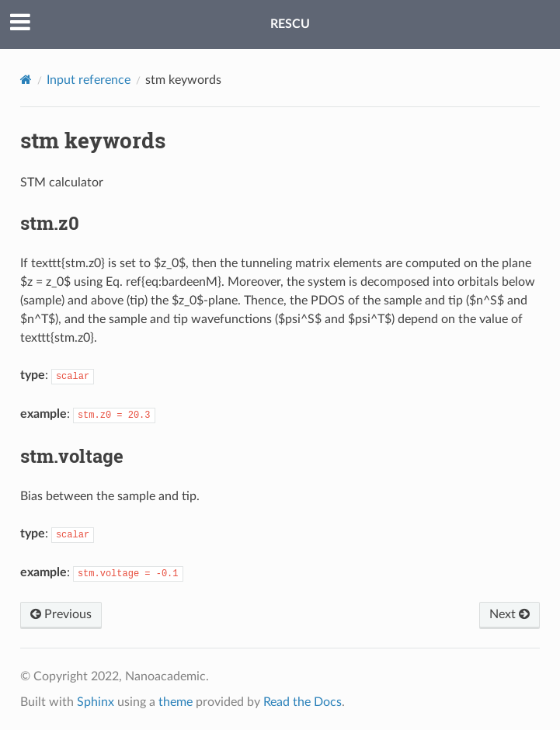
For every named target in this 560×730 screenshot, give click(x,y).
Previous (61, 614)
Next (510, 614)
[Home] (26, 80)
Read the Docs (303, 702)
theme (176, 702)
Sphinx (96, 702)
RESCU (290, 24)
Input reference (89, 80)
